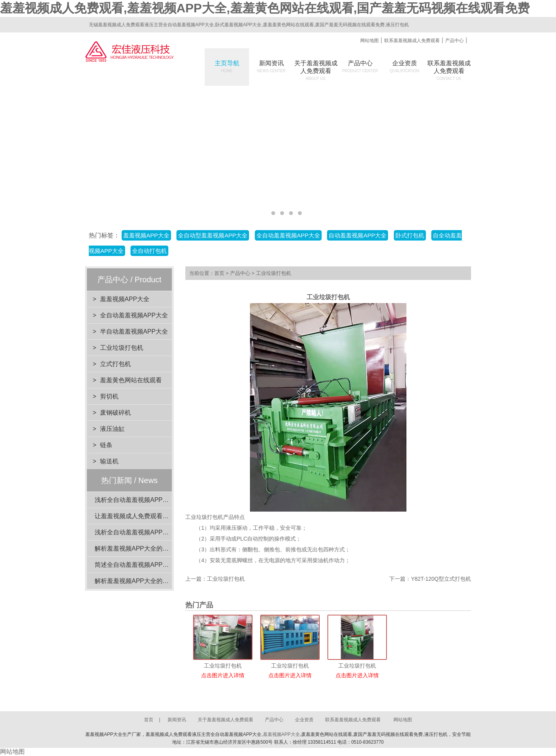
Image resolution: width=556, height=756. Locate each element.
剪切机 (109, 396)
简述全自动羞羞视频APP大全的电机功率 (150, 565)
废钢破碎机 (115, 413)
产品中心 (454, 41)
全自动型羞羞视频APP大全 (213, 235)
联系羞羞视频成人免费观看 (412, 41)
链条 (106, 445)
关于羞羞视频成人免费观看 (225, 720)
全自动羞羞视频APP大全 (288, 235)
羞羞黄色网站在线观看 (131, 380)
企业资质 (405, 66)
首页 (219, 273)
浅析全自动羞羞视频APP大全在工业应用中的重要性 (166, 532)
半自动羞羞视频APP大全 (134, 331)
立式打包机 (115, 364)
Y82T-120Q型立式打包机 (441, 579)
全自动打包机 (149, 251)
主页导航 (227, 66)
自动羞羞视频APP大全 (358, 235)
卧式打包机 (410, 235)
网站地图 (370, 41)
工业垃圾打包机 (122, 348)
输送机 (109, 461)
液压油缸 (112, 429)
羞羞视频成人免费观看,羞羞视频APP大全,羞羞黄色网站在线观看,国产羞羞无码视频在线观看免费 (265, 8)
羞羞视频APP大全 (146, 235)
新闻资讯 (271, 66)
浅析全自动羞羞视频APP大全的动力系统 (150, 500)
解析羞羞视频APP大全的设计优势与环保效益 (156, 581)
